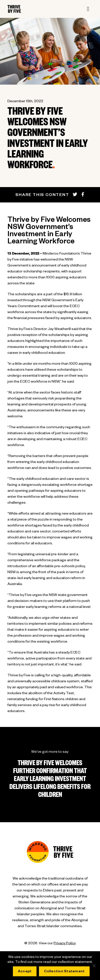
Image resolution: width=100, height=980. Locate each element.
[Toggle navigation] (88, 9)
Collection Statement (64, 972)
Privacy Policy (65, 944)
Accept (25, 972)
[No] (94, 966)
